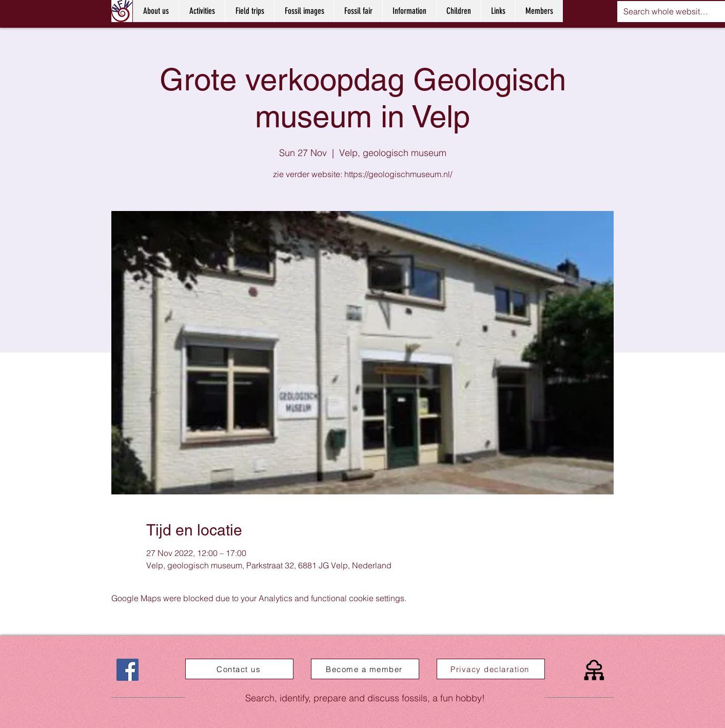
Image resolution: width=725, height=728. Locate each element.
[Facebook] (128, 670)
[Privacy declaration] (491, 669)
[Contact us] (239, 669)
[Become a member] (365, 669)
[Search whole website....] (666, 12)
